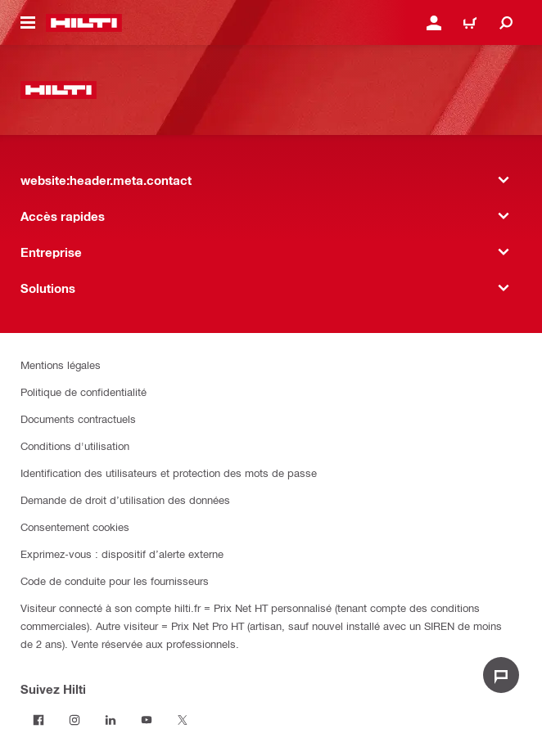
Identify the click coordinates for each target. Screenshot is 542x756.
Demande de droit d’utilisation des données (125, 500)
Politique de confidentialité (84, 391)
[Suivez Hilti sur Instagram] (75, 720)
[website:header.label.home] (84, 23)
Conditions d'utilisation (75, 445)
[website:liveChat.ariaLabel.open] (501, 675)
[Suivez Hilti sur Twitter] (183, 720)
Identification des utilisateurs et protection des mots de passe (169, 473)
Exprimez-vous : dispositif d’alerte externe (122, 553)
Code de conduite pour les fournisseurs (115, 580)
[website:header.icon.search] (506, 23)
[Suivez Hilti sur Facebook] (38, 720)
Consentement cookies (75, 526)
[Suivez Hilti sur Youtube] (147, 720)
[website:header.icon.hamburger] (28, 23)
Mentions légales (61, 364)
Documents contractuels (78, 418)
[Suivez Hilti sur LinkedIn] (111, 720)
